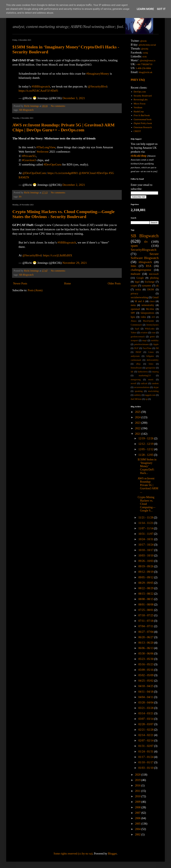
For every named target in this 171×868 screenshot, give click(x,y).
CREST (137, 131)
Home (67, 283)
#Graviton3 (29, 160)
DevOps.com (140, 92)
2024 (138, 417)
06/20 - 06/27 (146, 637)
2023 (138, 423)
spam (134, 246)
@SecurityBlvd (98, 86)
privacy (135, 294)
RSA (149, 266)
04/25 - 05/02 (146, 681)
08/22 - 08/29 (146, 588)
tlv (20, 197)
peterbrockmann (142, 344)
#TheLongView (46, 147)
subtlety (138, 395)
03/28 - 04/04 (146, 703)
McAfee (150, 309)
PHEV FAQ (138, 80)
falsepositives (147, 313)
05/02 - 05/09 (146, 675)
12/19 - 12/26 (146, 438)
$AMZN (24, 177)
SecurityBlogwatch (144, 250)
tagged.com (150, 395)
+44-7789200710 (144, 64)
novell (134, 383)
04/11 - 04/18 (146, 692)
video (143, 317)
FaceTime (147, 348)
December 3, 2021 (74, 98)
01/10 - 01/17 (146, 762)
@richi (143, 41)
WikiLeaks (150, 329)
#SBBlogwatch (41, 86)
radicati (144, 383)
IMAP (138, 352)
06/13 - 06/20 (146, 643)
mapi (144, 340)
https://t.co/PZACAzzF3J (34, 91)
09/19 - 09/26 (146, 566)
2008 (138, 807)
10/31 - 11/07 (146, 534)
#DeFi (54, 91)
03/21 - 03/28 (146, 708)
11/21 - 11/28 (146, 518)
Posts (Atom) (35, 290)
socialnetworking (139, 297)
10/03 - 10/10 (146, 556)
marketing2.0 (145, 375)
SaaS (137, 329)
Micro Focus (140, 104)
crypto (134, 286)
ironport (134, 340)
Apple (156, 344)
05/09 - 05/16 (146, 670)
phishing (154, 278)
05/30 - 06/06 (146, 654)
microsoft (154, 274)
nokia (138, 290)
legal (137, 282)
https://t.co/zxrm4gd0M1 (63, 173)
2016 (138, 785)
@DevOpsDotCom (34, 173)
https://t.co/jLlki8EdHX (58, 255)
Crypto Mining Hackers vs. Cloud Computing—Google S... (147, 504)
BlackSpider (148, 321)
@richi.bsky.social (147, 45)
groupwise (151, 368)
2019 (138, 780)
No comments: (58, 106)
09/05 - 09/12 (146, 577)
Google (140, 278)
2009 (138, 802)
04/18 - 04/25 (146, 686)
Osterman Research (143, 127)
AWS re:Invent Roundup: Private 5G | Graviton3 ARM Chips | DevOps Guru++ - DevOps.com (64, 127)
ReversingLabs (141, 100)
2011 (138, 791)
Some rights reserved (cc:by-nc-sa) (73, 854)
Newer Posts (20, 283)
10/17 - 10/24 (146, 545)
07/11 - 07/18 (146, 621)
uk (157, 286)
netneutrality (148, 305)
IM (157, 348)
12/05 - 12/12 (146, 449)
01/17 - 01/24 (146, 757)
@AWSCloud (87, 173)
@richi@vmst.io (148, 60)
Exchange (150, 282)
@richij (145, 49)
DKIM (151, 290)
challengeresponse (141, 270)
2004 (138, 829)
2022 (138, 428)
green (152, 337)
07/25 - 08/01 (146, 610)
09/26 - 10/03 (146, 561)
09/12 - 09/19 (146, 572)
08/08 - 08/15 (146, 599)
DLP (136, 348)
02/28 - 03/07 (146, 724)
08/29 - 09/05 (146, 583)
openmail (135, 309)
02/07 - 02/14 (146, 741)
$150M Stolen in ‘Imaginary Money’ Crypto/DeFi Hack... (147, 466)
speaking (139, 391)
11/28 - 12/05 (146, 455)
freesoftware (136, 368)
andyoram (135, 356)
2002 (138, 835)
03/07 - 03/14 (146, 719)
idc (132, 372)
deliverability (153, 360)
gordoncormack (138, 337)
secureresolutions (142, 387)
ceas (153, 332)
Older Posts (114, 283)
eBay (138, 364)
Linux (151, 352)
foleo (151, 364)
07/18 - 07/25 (146, 615)
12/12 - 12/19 (146, 444)
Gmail (156, 297)
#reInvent (43, 152)
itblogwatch (145, 262)
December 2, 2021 (74, 185)
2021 (138, 434)
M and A (140, 301)
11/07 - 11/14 (146, 528)
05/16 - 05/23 (146, 664)
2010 (138, 796)
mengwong (136, 379)
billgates (150, 356)
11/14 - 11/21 (146, 523)
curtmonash (136, 360)
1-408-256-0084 (143, 68)
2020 (138, 775)
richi (145, 57)
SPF (133, 313)
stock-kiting (153, 391)
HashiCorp (139, 112)
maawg (155, 372)
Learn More (145, 9)
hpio (133, 317)
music (151, 379)
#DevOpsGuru (53, 164)
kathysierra (143, 372)
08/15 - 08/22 (146, 594)
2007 (138, 813)
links (133, 266)
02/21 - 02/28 (146, 730)
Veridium (138, 107)
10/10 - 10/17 (146, 550)
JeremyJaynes (152, 325)
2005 (138, 824)
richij (145, 53)
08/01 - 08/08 (146, 605)
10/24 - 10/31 (146, 539)
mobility (155, 340)
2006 (138, 818)
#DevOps (102, 173)
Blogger (112, 854)
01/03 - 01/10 (146, 768)
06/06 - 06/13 (146, 648)
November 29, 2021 (75, 263)
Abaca (134, 321)
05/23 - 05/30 (146, 659)
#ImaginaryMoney (98, 74)
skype (156, 387)
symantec (147, 286)
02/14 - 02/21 (146, 735)
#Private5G (29, 156)
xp (146, 399)
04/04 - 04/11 (146, 697)
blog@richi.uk (146, 72)
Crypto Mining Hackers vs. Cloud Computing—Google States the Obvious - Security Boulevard (64, 214)
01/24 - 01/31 (146, 752)
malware (136, 274)
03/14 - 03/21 (146, 713)
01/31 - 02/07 (146, 746)
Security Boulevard (143, 96)
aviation (144, 332)
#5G (111, 173)
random (155, 383)
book (142, 115)
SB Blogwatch (26, 110)
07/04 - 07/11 (146, 626)
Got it (161, 9)
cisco (152, 301)
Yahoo (134, 332)
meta (133, 305)
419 (153, 317)
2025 (138, 412)
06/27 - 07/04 (146, 632)
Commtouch (136, 325)
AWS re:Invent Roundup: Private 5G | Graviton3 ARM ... (148, 485)
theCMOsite (136, 399)
